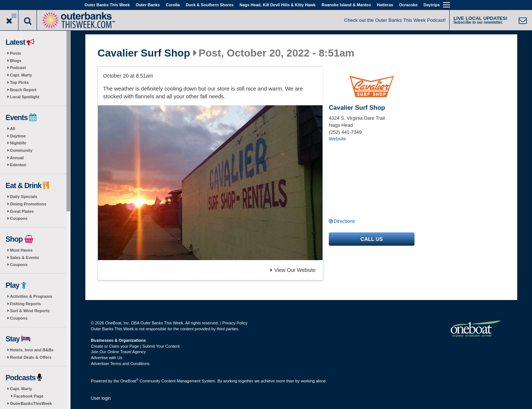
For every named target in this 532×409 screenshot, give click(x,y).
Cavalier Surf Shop (144, 53)
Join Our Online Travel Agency (118, 352)
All (13, 129)
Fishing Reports (25, 304)
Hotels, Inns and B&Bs (32, 350)
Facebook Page (29, 396)
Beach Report (23, 90)
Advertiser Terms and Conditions (120, 364)
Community (21, 150)
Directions (344, 221)
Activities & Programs (31, 296)
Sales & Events (25, 258)
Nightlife (18, 143)
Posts (16, 53)
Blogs (16, 61)
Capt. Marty (21, 75)
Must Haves (21, 250)
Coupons (19, 218)
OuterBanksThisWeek (31, 403)
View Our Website (293, 270)
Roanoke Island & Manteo (346, 5)
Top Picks (19, 82)
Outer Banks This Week (107, 5)
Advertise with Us (107, 358)
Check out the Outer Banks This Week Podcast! (395, 20)
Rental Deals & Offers (31, 357)
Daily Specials (24, 197)
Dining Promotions (28, 204)
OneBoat (130, 381)
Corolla (173, 5)
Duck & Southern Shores (210, 5)
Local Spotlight (25, 97)
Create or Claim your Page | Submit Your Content (135, 346)
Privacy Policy (235, 323)
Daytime (18, 136)
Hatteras (385, 5)
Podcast (18, 68)
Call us (372, 239)
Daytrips (432, 5)
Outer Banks (148, 5)
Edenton (18, 165)
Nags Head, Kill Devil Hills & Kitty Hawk (277, 5)
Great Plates (22, 211)
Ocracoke (408, 5)
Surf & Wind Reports (30, 311)
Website (337, 139)
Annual (17, 158)
